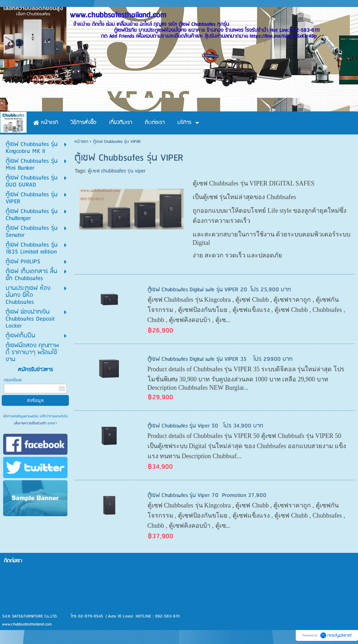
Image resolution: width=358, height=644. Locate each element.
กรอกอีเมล (13, 380)
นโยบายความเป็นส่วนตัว (31, 423)
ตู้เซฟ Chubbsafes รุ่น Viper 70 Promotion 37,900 (207, 495)
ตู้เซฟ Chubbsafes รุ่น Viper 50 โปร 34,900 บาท (205, 426)
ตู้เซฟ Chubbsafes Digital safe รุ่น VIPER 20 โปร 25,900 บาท (219, 290)
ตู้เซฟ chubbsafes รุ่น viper (117, 171)
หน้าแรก (81, 142)
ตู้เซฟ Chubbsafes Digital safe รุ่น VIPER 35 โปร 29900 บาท (220, 359)
